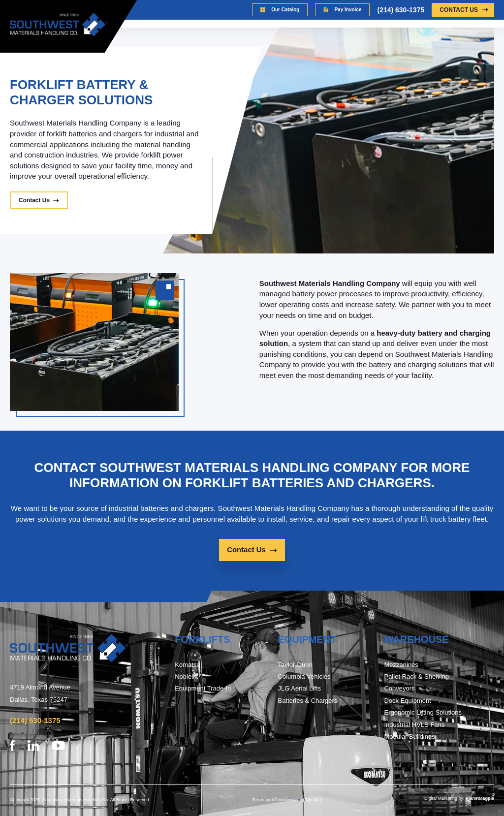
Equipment (307, 640)
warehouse (416, 640)
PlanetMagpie (480, 798)
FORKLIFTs (202, 640)
